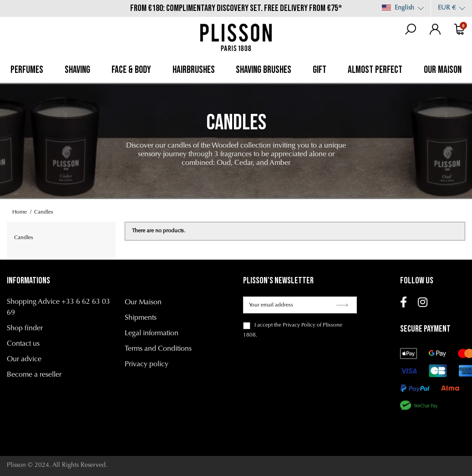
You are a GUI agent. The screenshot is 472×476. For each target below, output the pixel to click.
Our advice (24, 359)
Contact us (23, 344)
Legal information (152, 333)
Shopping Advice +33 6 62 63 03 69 (58, 307)
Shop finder (25, 328)
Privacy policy (147, 364)
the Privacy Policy (295, 325)
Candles (24, 238)
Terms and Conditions (158, 349)
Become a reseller (34, 375)
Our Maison (143, 302)
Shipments (141, 318)
